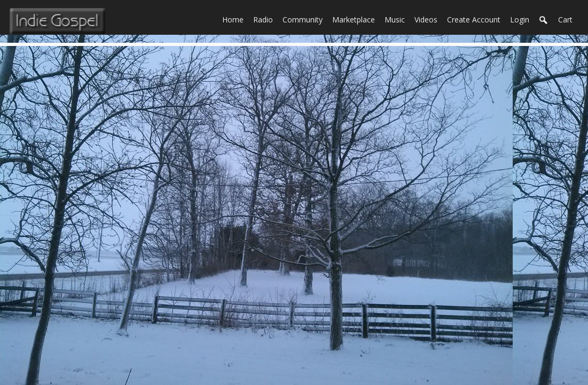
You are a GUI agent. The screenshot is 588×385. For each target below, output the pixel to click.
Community (305, 19)
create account (474, 20)
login (520, 20)
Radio (265, 19)
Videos (428, 19)
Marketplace (356, 19)
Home (235, 19)
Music (397, 19)
